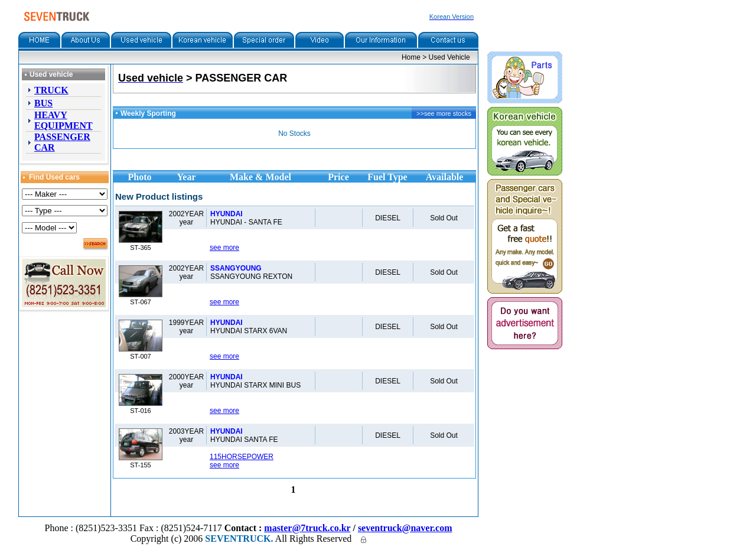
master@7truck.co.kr (307, 528)
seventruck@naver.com (405, 528)
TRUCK (51, 90)
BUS (43, 103)
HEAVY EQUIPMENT (63, 120)
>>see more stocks (444, 113)
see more (224, 248)
